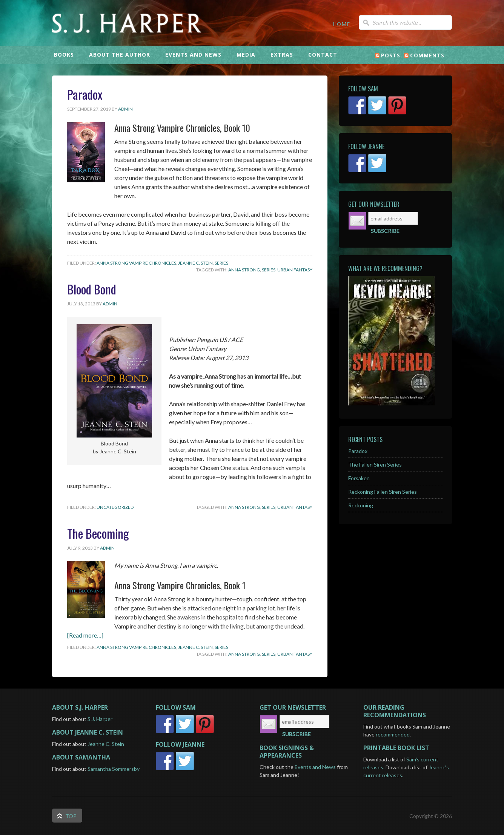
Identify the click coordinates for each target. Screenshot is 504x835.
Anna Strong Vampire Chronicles (136, 263)
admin (125, 109)
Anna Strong (244, 270)
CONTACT (323, 55)
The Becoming (98, 533)
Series (221, 263)
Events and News (315, 767)
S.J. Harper (175, 36)
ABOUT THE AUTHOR (120, 55)
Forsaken (359, 478)
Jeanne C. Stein (195, 263)
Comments (427, 55)
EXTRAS (282, 55)
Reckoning (361, 505)
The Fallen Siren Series (375, 464)
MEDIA (246, 55)
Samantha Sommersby (114, 769)
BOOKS (64, 55)
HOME (341, 24)
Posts (391, 55)
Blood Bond (92, 289)
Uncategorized (115, 507)
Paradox (85, 94)
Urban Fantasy (295, 270)
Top (71, 816)
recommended (393, 734)
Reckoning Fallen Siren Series (383, 492)
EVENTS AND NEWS (193, 55)
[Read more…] (85, 635)
